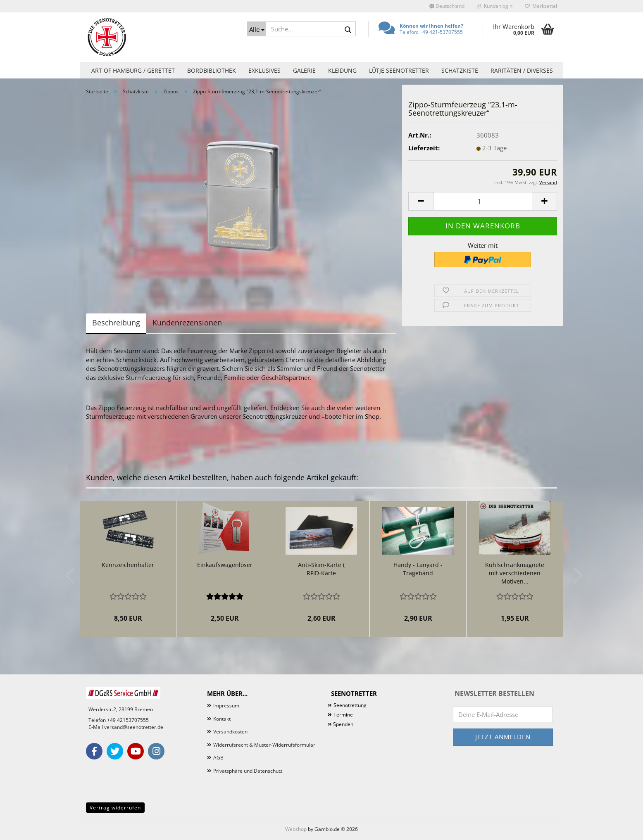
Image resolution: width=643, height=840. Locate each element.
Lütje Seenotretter (399, 70)
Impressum (226, 706)
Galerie (304, 70)
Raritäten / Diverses (522, 70)
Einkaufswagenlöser (225, 565)
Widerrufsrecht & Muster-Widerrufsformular (264, 745)
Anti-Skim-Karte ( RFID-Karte (321, 569)
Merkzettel (541, 6)
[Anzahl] (483, 201)
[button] (447, 6)
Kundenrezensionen (187, 323)
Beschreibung (116, 323)
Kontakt (222, 719)
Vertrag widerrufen (115, 808)
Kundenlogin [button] (495, 6)
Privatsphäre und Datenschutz (248, 771)
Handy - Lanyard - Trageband (418, 569)
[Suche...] (257, 29)
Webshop (296, 829)
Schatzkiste (460, 70)
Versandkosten (230, 732)
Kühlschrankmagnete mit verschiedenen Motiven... (515, 573)
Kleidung (342, 70)
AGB (218, 758)
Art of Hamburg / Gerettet (133, 70)
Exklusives (264, 70)
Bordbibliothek (212, 70)
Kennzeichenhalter (128, 565)
